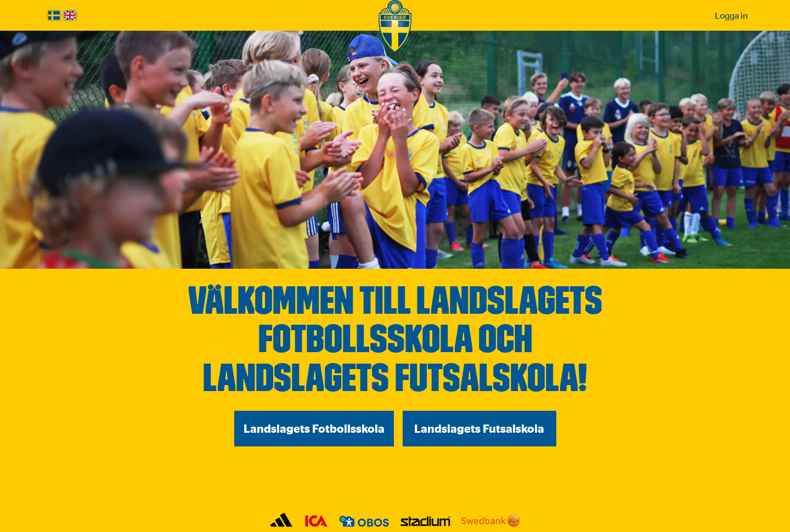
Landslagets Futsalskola (479, 429)
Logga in (731, 15)
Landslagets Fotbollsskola (314, 429)
